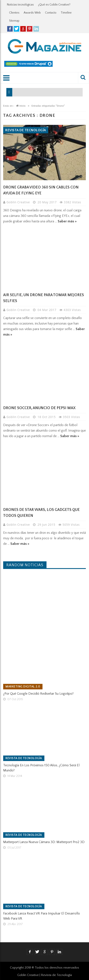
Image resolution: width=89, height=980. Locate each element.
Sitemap (14, 21)
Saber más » (67, 221)
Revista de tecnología (26, 130)
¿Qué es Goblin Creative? (54, 5)
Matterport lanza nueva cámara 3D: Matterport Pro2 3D (44, 842)
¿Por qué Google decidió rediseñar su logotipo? (38, 694)
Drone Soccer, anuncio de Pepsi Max (39, 408)
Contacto (51, 13)
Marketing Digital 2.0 (23, 687)
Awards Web (32, 13)
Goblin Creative (19, 202)
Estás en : (9, 106)
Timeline (66, 13)
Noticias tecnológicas (20, 5)
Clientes (14, 13)
